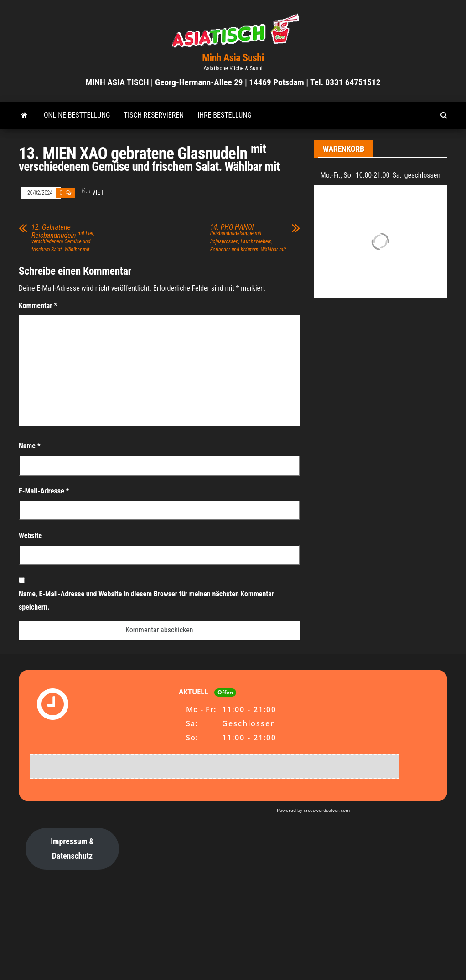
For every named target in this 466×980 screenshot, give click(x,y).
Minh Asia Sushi (233, 58)
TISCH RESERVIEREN (154, 115)
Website (30, 536)
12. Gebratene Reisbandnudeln (63, 238)
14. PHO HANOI (248, 238)
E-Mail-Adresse (44, 491)
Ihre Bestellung (224, 115)
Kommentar (38, 305)
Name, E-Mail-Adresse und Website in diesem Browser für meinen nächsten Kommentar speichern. (146, 600)
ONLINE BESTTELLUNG (77, 115)
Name (30, 446)
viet (98, 192)
